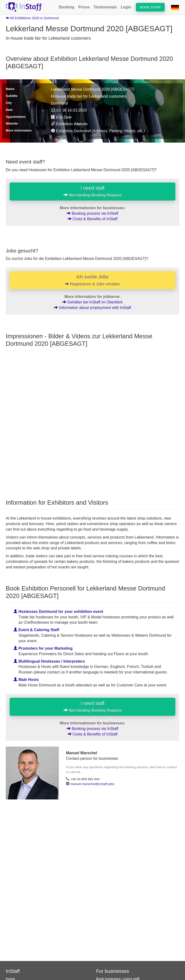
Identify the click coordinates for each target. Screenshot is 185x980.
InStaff (13, 971)
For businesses (113, 971)
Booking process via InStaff (92, 213)
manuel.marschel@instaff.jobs (92, 784)
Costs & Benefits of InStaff (93, 219)
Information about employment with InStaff (92, 308)
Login (126, 7)
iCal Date (61, 117)
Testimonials (105, 7)
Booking (66, 7)
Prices (84, 7)
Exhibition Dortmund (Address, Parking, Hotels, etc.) (98, 131)
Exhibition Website (69, 124)
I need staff (93, 191)
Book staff (150, 7)
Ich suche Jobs (92, 280)
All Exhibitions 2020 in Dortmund (32, 18)
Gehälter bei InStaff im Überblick (92, 302)
